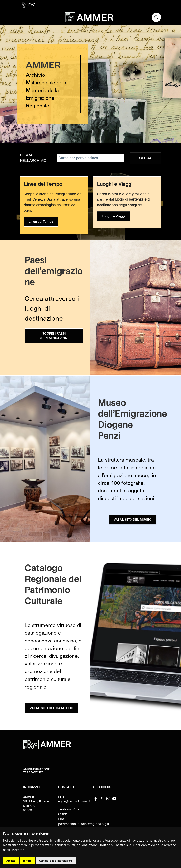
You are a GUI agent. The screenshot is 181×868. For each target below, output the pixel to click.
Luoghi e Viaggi (113, 216)
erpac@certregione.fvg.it (74, 801)
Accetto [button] (11, 860)
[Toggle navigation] (24, 17)
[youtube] (114, 798)
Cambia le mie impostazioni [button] (56, 860)
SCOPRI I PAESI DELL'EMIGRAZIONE (54, 336)
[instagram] (108, 798)
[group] (90, 84)
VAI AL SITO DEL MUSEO (133, 519)
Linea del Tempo (41, 222)
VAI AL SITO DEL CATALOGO (51, 708)
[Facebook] (96, 798)
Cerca (145, 158)
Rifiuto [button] (27, 860)
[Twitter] (102, 798)
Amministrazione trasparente (36, 771)
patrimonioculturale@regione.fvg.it (84, 824)
